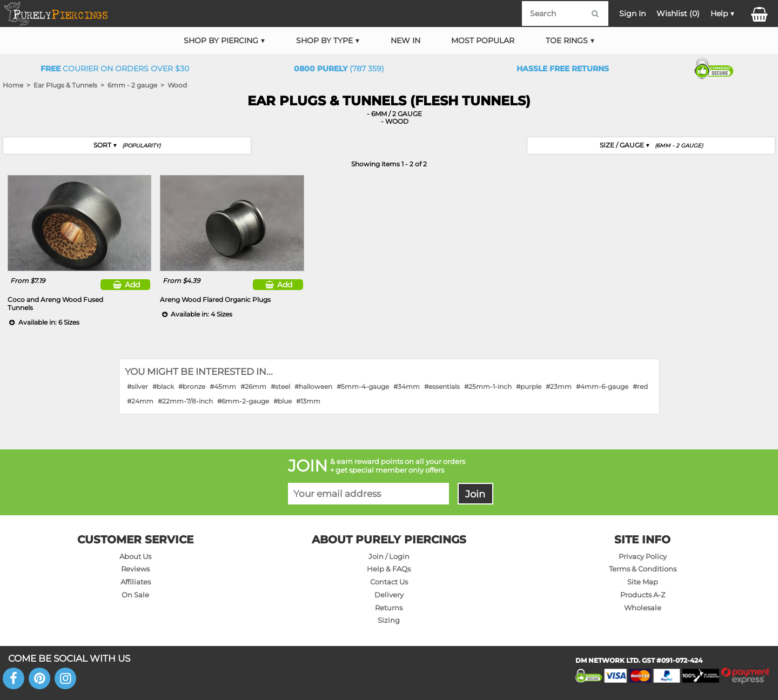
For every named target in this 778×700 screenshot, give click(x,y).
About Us (135, 556)
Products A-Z (643, 595)
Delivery (389, 595)
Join (475, 494)
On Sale (135, 595)
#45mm (223, 386)
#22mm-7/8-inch (185, 401)
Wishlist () (678, 14)
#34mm (407, 386)
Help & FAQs (389, 569)
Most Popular (483, 41)
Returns (389, 608)
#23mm (559, 386)
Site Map (643, 582)
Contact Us (389, 582)
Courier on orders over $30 (115, 69)
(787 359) (339, 69)
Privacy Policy (643, 556)
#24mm (140, 401)
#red (640, 386)
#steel (280, 386)
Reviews (135, 569)
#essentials (442, 386)
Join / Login (389, 556)
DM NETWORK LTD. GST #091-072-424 (639, 660)
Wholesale (643, 608)
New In (405, 41)
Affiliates (136, 582)
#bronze (192, 386)
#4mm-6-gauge (602, 386)
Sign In (632, 14)
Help (719, 14)
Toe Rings (567, 41)
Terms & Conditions (643, 569)
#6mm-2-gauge (243, 401)
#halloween (313, 386)
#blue (283, 401)
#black (163, 386)
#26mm (253, 386)
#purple (529, 386)
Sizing (389, 620)
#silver (138, 386)
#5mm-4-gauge (363, 386)
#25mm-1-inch (488, 386)
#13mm (308, 401)
